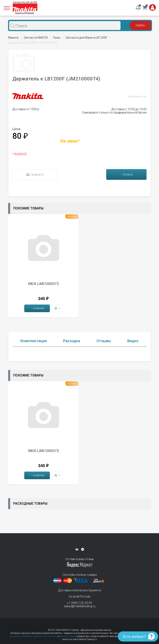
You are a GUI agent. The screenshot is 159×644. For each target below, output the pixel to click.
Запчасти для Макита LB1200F (86, 38)
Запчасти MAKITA (36, 38)
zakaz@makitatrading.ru (80, 606)
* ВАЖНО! (20, 154)
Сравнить (35, 174)
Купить (126, 174)
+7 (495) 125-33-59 (79, 603)
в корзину (37, 308)
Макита (13, 38)
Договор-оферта (68, 636)
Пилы (57, 38)
